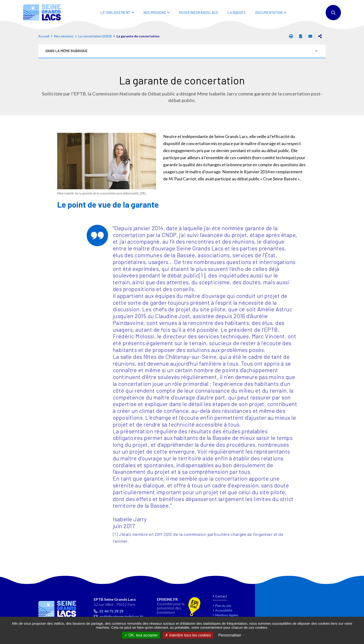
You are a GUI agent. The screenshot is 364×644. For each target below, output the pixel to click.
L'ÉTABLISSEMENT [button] (115, 12)
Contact (221, 596)
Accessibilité (224, 610)
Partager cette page (320, 36)
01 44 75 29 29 (111, 611)
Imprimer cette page (291, 36)
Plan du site (223, 606)
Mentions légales (227, 615)
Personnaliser (230, 635)
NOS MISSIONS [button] (155, 12)
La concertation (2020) (95, 36)
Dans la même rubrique (67, 51)
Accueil (44, 36)
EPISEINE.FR (167, 599)
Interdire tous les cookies (188, 635)
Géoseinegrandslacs (198, 12)
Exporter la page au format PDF (301, 36)
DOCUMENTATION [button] (269, 12)
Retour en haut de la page (350, 582)
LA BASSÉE (237, 12)
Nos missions (64, 36)
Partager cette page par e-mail (310, 36)
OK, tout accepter (141, 635)
